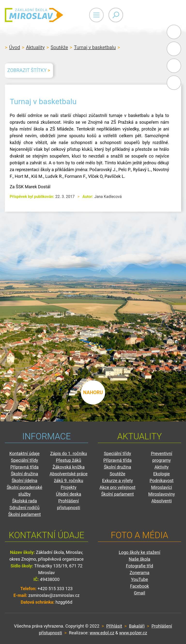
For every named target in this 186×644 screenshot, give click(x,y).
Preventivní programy (162, 457)
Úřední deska (69, 494)
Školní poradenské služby (25, 491)
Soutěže (59, 47)
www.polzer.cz (133, 633)
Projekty (69, 487)
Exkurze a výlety (118, 481)
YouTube (139, 579)
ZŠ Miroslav (34, 15)
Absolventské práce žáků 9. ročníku (69, 477)
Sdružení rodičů (24, 508)
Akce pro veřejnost (117, 487)
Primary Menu (155, 15)
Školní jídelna (24, 481)
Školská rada (25, 501)
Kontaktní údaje (25, 453)
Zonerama (139, 573)
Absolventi (162, 501)
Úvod (14, 47)
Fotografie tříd (139, 566)
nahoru (93, 392)
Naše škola (140, 559)
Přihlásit (114, 626)
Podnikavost (162, 481)
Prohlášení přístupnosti (69, 504)
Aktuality (35, 47)
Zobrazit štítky (27, 70)
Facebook (174, 83)
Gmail (173, 66)
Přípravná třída (25, 467)
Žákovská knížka (69, 467)
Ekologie (162, 474)
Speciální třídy (24, 460)
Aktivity (162, 467)
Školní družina (25, 474)
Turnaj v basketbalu (95, 47)
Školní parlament (25, 514)
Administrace (174, 32)
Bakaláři (174, 49)
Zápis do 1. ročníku (69, 453)
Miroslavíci (162, 487)
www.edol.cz (102, 633)
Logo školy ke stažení (139, 552)
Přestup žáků (69, 460)
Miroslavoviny (162, 494)
